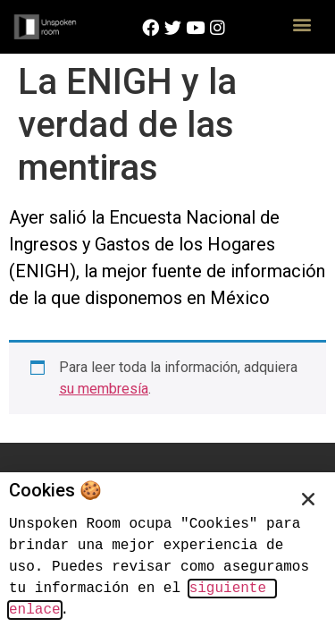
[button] (301, 24)
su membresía (104, 389)
